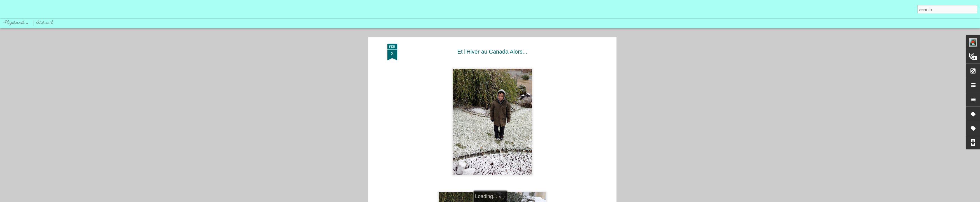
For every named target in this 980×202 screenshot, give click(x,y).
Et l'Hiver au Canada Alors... (492, 52)
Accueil (45, 23)
